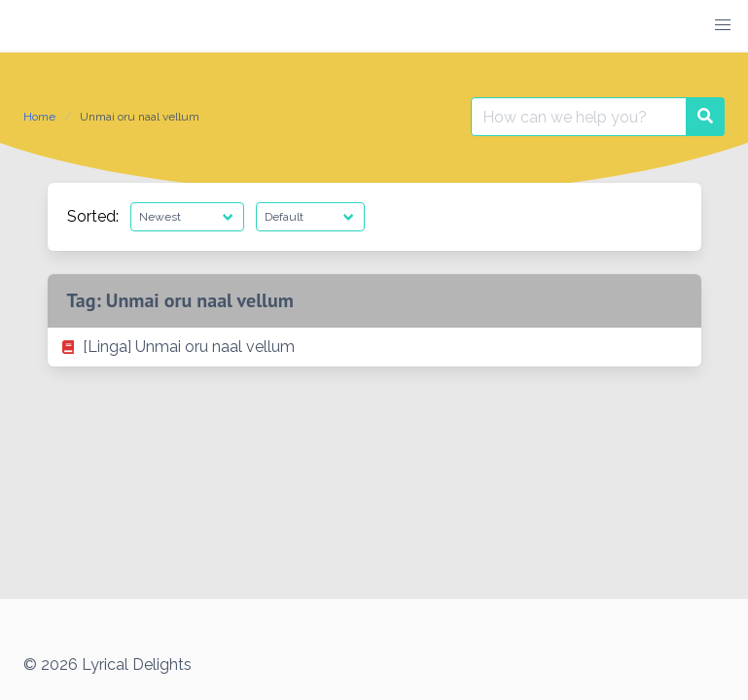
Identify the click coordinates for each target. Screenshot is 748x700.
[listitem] (374, 347)
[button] (723, 25)
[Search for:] (579, 117)
